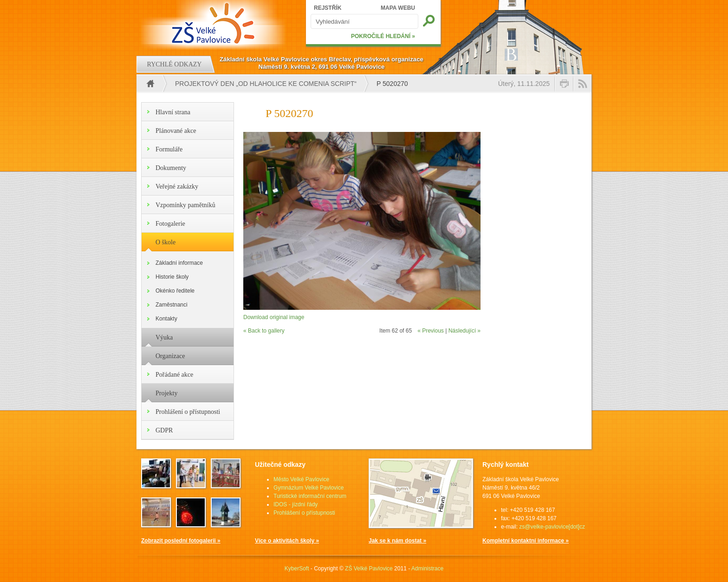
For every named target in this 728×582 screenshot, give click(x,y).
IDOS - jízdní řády (296, 504)
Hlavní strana (173, 112)
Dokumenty (171, 168)
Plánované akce (176, 131)
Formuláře (169, 149)
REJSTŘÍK (328, 8)
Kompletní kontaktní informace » (526, 541)
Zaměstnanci (172, 305)
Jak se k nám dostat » (397, 541)
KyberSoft (297, 569)
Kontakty (166, 319)
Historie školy (172, 277)
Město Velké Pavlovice (301, 479)
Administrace (427, 569)
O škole (166, 242)
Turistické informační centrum (310, 496)
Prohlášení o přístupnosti (188, 412)
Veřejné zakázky (177, 186)
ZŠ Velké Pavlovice (369, 569)
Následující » (465, 331)
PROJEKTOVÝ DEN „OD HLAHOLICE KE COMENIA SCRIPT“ (266, 84)
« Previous (431, 331)
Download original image (274, 317)
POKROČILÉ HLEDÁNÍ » (383, 36)
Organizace (170, 356)
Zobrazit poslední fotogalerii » (181, 541)
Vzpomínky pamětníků (185, 205)
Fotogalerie (170, 224)
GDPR (164, 430)
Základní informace (179, 263)
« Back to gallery (264, 331)
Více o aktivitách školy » (287, 541)
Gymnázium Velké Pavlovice (309, 488)
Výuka (164, 337)
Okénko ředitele (175, 291)
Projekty (166, 393)
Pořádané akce (174, 375)
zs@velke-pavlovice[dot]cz (552, 527)
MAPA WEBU (398, 8)
